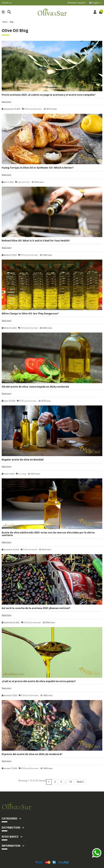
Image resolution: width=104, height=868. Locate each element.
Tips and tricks (24, 182)
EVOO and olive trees (33, 109)
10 (71, 782)
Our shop (22, 474)
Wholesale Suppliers (77, 3)
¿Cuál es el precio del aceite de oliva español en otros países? (39, 681)
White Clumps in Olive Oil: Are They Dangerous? (30, 314)
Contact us (6, 3)
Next (80, 782)
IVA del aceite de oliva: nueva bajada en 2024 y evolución (35, 387)
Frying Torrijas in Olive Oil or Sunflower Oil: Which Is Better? (38, 168)
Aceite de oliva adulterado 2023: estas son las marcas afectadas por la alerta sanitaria (48, 534)
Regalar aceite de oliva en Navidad (23, 460)
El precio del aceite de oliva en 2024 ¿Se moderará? (32, 754)
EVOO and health (30, 550)
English (96, 3)
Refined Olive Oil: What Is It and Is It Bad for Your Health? (36, 241)
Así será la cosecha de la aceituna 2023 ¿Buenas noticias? (36, 608)
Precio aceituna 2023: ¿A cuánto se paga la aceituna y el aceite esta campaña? (49, 95)
